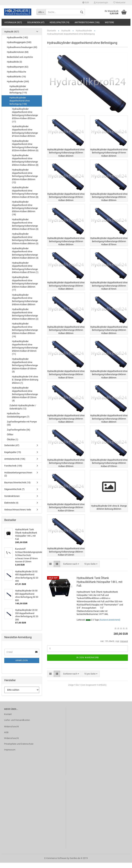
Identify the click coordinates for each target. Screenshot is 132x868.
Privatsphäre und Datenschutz (19, 749)
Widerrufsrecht (11, 732)
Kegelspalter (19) (60, 22)
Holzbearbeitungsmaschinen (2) (18, 474)
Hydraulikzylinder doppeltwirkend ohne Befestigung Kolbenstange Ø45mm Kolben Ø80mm (25, 300)
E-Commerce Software (55, 863)
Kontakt (8, 720)
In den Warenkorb (87, 668)
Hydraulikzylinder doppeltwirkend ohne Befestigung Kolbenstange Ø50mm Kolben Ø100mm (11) (25, 348)
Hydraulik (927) (13, 22)
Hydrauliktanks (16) (16, 77)
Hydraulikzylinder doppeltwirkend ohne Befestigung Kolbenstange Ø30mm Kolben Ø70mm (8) (25, 192)
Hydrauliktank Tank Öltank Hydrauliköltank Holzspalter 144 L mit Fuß (100, 593)
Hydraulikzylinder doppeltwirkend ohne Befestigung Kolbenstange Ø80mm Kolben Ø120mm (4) (25, 394)
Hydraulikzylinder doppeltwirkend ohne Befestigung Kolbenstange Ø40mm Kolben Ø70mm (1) (25, 268)
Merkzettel (119, 3)
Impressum (10, 755)
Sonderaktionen (12, 496)
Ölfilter (10, 435)
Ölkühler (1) (13, 439)
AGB (6, 738)
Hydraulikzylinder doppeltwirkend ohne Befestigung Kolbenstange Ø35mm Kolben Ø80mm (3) (25, 239)
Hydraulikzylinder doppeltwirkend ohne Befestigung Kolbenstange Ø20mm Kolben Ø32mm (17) (25, 115)
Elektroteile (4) (11, 503)
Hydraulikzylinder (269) (18, 81)
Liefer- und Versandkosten (17, 726)
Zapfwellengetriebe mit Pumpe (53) (22, 423)
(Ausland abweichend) (110, 631)
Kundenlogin (101, 3)
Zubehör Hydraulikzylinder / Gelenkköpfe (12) (23, 407)
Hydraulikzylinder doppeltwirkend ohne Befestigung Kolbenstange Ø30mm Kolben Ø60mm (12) (25, 176)
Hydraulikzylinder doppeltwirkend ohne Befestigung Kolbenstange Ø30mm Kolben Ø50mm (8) (25, 160)
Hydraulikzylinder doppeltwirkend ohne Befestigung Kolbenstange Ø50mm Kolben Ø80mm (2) (25, 314)
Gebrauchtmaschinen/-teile (18, 510)
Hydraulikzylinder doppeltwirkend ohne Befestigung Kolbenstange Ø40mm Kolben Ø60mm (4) (25, 253)
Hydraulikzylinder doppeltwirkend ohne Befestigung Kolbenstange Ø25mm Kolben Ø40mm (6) (25, 146)
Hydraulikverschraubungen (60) (22, 47)
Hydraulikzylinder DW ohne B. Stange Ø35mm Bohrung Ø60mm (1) (25, 380)
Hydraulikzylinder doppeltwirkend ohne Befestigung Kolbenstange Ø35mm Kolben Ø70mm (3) (25, 224)
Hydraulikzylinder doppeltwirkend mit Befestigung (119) (19, 89)
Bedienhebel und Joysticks (20, 57)
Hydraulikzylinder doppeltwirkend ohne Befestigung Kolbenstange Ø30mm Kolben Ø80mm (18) (25, 208)
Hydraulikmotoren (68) (18, 52)
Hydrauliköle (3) (15, 62)
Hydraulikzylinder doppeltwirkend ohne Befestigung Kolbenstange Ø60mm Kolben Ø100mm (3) (25, 365)
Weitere (109, 22)
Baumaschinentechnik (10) (17, 482)
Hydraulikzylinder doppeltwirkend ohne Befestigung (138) (20, 101)
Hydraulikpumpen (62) (18, 67)
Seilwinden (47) (36, 22)
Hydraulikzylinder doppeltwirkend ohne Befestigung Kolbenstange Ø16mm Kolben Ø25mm (25, 131)
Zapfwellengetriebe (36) (19, 430)
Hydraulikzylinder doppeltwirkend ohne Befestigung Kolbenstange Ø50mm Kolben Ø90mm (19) (25, 330)
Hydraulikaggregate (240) (19, 42)
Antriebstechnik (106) (87, 22)
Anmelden (22, 660)
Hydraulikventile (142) (17, 37)
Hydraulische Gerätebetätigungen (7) (18, 415)
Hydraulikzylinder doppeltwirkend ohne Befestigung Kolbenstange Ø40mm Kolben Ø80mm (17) (25, 284)
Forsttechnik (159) (13, 466)
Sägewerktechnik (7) (14, 489)
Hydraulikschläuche (16, 72)
